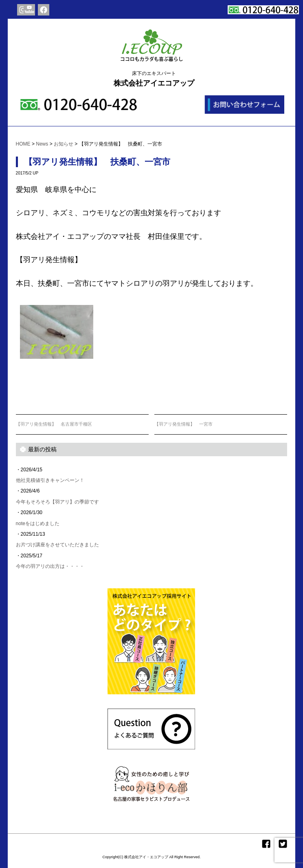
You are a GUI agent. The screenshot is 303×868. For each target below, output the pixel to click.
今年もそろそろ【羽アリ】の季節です (57, 502)
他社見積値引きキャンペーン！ (50, 480)
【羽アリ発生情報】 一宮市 (183, 424)
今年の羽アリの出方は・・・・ (50, 566)
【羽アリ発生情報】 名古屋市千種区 (54, 424)
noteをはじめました (38, 523)
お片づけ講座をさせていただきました (57, 545)
